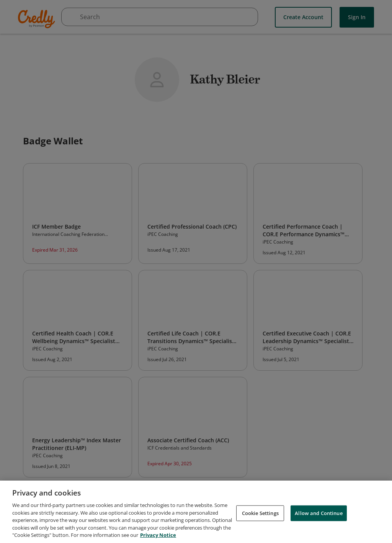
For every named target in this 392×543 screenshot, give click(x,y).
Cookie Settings (260, 513)
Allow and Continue (318, 513)
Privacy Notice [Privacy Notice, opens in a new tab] (158, 535)
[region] (196, 512)
